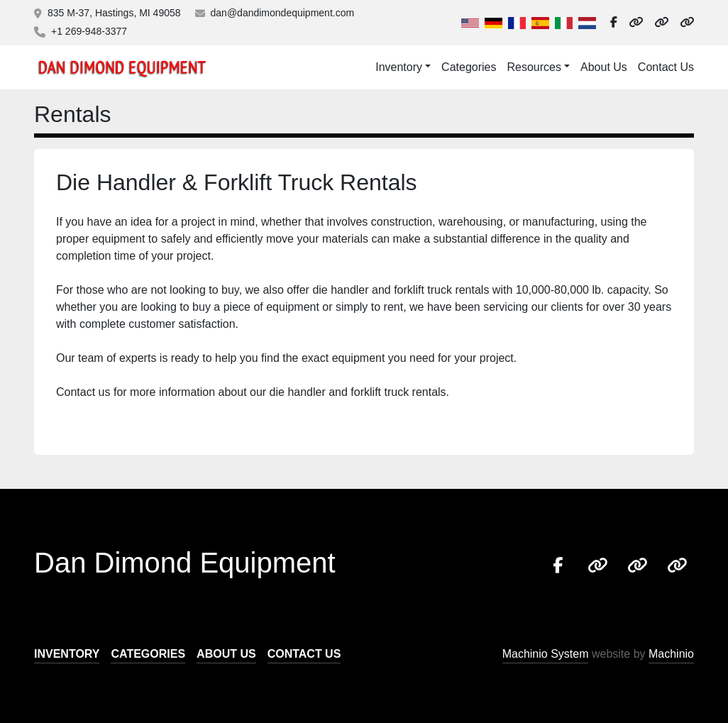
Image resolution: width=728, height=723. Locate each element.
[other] (636, 23)
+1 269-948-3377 (89, 31)
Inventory (399, 67)
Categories (469, 67)
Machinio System (546, 654)
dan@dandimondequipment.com (283, 13)
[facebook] (614, 23)
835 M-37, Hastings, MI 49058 (114, 13)
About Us (604, 67)
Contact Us (666, 67)
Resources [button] (534, 67)
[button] (403, 67)
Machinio (671, 654)
